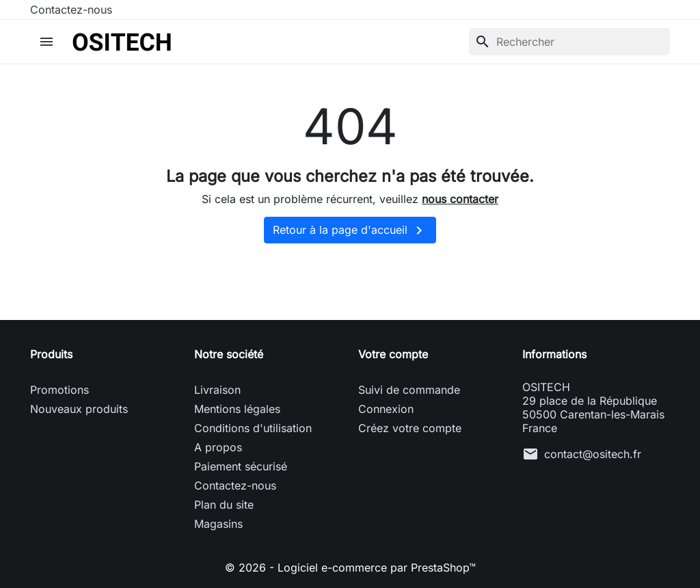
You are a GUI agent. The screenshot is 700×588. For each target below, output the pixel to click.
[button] (48, 42)
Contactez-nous (71, 10)
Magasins (218, 524)
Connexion (386, 409)
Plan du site (224, 505)
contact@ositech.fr (593, 454)
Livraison (217, 390)
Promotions (59, 390)
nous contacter (460, 199)
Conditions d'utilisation (253, 428)
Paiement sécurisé (241, 466)
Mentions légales (237, 409)
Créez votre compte (410, 428)
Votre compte (393, 354)
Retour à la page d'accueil (350, 230)
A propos (218, 447)
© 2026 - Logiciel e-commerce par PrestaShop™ (350, 567)
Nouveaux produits (79, 409)
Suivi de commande (409, 390)
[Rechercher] (569, 42)
